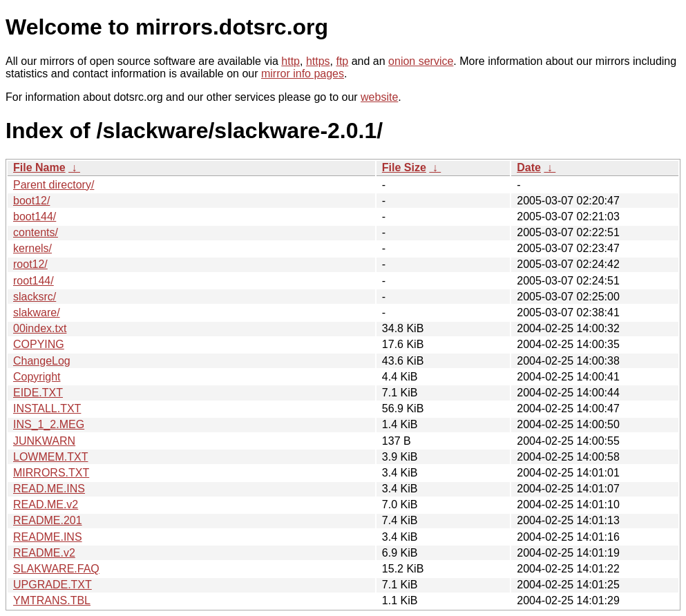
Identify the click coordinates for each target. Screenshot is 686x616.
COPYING (39, 344)
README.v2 (44, 553)
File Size (404, 167)
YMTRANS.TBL (52, 600)
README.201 (48, 520)
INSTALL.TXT (47, 408)
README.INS (48, 537)
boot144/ (35, 216)
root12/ (30, 264)
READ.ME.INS (49, 489)
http (290, 61)
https (318, 61)
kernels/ (32, 248)
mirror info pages (303, 74)
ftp (342, 61)
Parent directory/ (54, 185)
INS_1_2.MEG (49, 424)
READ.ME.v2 (46, 504)
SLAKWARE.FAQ (56, 569)
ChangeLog (42, 361)
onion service (421, 61)
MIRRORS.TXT (51, 473)
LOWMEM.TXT (50, 457)
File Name (39, 167)
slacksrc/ (35, 297)
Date (529, 167)
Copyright (37, 377)
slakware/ (37, 312)
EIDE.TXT (38, 393)
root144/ (34, 281)
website (379, 97)
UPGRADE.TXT (53, 585)
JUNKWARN (44, 441)
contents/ (36, 232)
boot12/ (31, 201)
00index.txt (40, 328)
